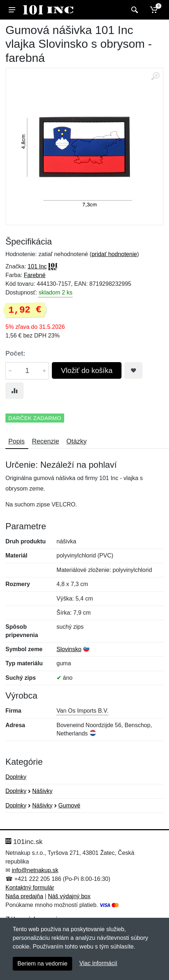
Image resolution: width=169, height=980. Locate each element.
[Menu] (12, 10)
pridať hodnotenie (114, 254)
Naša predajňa (24, 896)
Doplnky (16, 777)
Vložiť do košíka (87, 370)
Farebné (35, 275)
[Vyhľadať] (134, 10)
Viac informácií (98, 963)
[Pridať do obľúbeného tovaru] (133, 370)
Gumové (69, 805)
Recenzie (46, 441)
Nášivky (42, 791)
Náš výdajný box (69, 896)
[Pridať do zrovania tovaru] (15, 391)
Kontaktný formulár (30, 888)
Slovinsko (69, 649)
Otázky (77, 441)
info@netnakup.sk (35, 870)
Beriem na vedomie (42, 964)
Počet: (15, 353)
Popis (17, 441)
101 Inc (37, 266)
